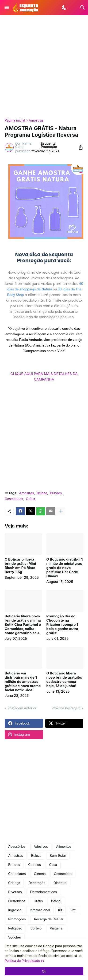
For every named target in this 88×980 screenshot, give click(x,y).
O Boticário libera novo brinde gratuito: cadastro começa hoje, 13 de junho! (64, 680)
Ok (44, 971)
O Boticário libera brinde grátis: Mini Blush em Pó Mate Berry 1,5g (20, 566)
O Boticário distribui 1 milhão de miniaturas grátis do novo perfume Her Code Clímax (65, 568)
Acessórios (17, 846)
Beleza (42, 493)
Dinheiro (60, 883)
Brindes (56, 493)
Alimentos (64, 846)
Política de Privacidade (22, 961)
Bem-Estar (58, 856)
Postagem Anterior (22, 708)
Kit (60, 910)
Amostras (36, 120)
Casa (53, 865)
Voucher (15, 937)
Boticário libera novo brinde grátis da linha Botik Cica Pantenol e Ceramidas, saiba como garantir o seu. (23, 625)
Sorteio (36, 928)
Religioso (15, 928)
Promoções (17, 919)
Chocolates (17, 874)
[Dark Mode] (64, 7)
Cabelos (34, 865)
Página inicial (15, 120)
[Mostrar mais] (61, 511)
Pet (73, 910)
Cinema (40, 874)
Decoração (37, 883)
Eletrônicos (17, 901)
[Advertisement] (44, 67)
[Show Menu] (6, 7)
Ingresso (15, 910)
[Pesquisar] (80, 7)
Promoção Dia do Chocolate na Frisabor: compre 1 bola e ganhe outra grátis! (62, 625)
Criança (14, 883)
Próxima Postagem (66, 708)
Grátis (30, 499)
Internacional (40, 910)
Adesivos (41, 846)
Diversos (15, 892)
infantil (56, 901)
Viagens (56, 928)
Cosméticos (14, 499)
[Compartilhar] (79, 147)
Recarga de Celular (49, 919)
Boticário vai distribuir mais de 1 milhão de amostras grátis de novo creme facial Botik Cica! (23, 682)
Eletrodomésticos (44, 892)
